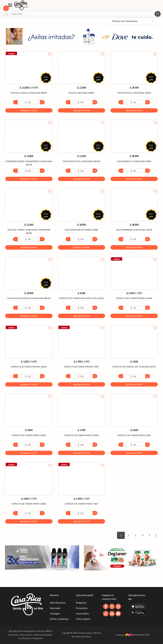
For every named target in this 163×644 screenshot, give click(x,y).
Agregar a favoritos (29, 51)
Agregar (29, 110)
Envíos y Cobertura (59, 619)
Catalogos (55, 614)
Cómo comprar (83, 619)
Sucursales (55, 608)
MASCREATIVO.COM (137, 635)
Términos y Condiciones (33, 638)
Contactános (82, 614)
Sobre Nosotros (58, 603)
